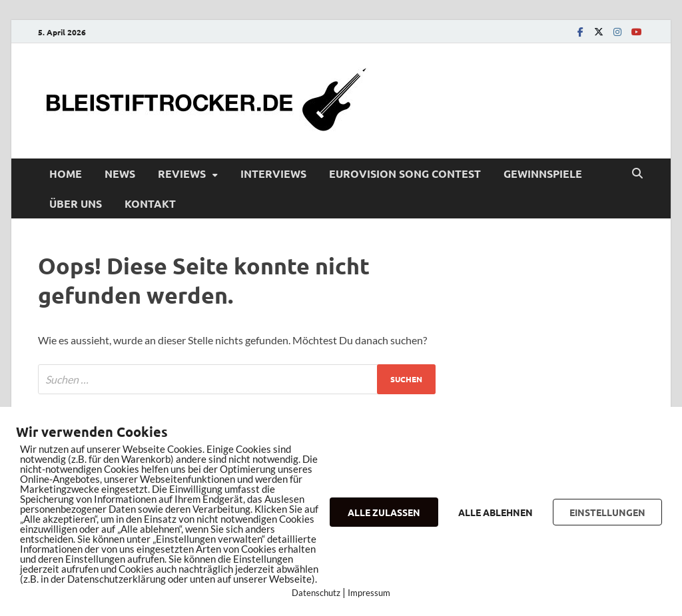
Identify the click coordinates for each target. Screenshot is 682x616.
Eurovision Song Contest (405, 173)
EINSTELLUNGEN (607, 512)
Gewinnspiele (543, 173)
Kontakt (150, 203)
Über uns (76, 203)
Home (66, 173)
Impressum (369, 593)
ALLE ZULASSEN (384, 512)
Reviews (182, 173)
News (120, 173)
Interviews (273, 173)
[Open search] (637, 174)
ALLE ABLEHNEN (496, 512)
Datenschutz (316, 593)
